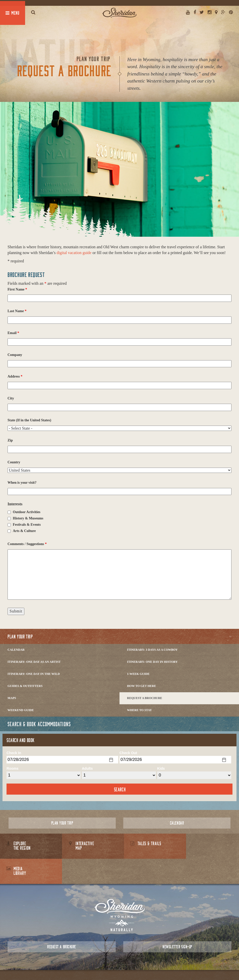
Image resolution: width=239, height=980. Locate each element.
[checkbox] (9, 512)
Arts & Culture (24, 531)
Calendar (16, 650)
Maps (12, 698)
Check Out (128, 753)
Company (15, 355)
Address (15, 376)
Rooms (12, 768)
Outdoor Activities (27, 512)
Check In (14, 753)
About (98, 965)
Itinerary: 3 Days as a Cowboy (152, 650)
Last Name (17, 311)
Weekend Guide (21, 710)
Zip (10, 440)
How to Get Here (142, 686)
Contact (111, 965)
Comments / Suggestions (27, 544)
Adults (87, 768)
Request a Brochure (145, 698)
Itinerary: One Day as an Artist (34, 662)
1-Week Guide (138, 674)
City (11, 398)
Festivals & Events (27, 525)
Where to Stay (139, 710)
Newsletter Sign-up (177, 922)
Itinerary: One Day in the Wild (34, 674)
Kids (161, 768)
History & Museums (28, 518)
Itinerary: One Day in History (152, 662)
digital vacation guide (74, 253)
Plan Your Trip (20, 636)
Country (14, 462)
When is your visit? (22, 483)
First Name (17, 289)
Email (13, 333)
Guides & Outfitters (25, 686)
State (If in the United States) (29, 420)
